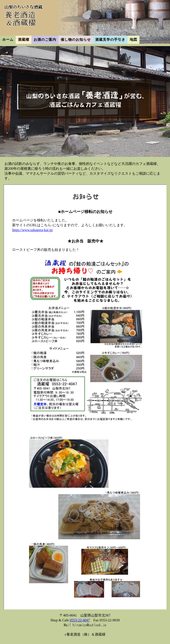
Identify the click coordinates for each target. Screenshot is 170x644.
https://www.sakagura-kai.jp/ (33, 230)
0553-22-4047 (80, 620)
